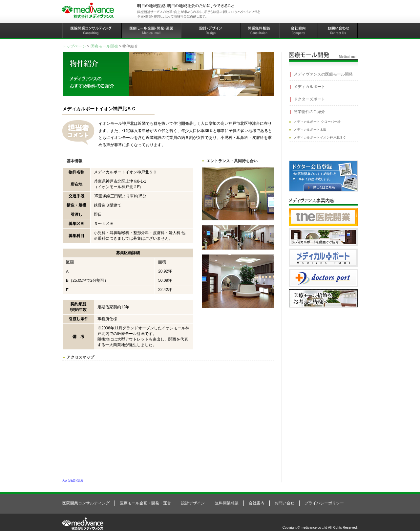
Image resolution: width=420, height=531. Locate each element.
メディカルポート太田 (310, 130)
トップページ (74, 46)
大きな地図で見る (73, 480)
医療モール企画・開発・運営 (145, 503)
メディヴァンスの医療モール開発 (323, 74)
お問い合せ (284, 503)
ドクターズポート (309, 99)
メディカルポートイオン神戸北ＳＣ (320, 137)
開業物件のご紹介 (309, 112)
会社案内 (257, 503)
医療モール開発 (104, 46)
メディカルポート (309, 87)
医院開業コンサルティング (86, 503)
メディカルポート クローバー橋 (317, 122)
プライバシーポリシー (324, 503)
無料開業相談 (227, 503)
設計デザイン (193, 503)
